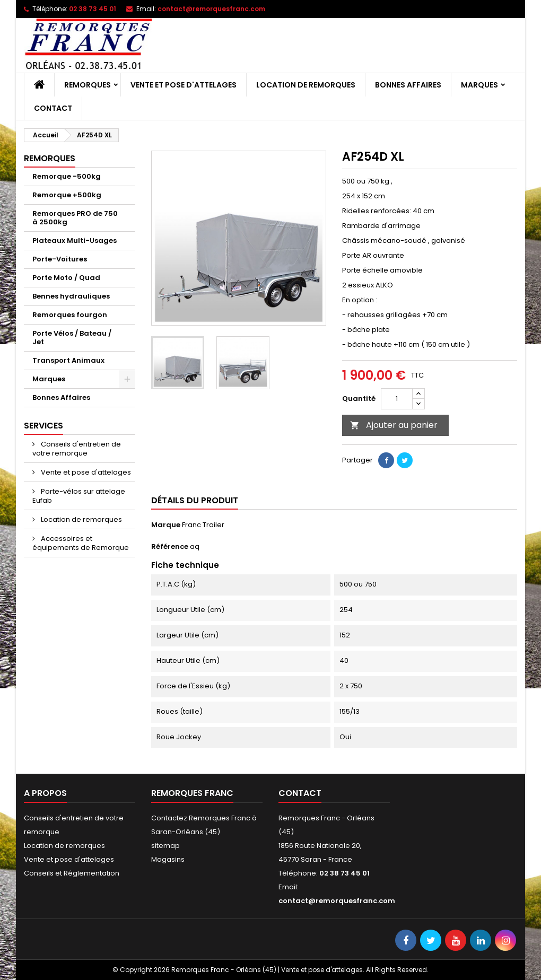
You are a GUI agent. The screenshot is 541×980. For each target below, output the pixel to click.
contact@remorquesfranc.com (211, 9)
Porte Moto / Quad (66, 278)
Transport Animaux (68, 360)
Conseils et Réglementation (72, 873)
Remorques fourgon (70, 315)
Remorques (88, 85)
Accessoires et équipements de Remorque (81, 543)
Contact (53, 108)
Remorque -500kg (67, 176)
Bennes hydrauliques (71, 296)
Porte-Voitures (60, 259)
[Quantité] (397, 399)
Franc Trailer (203, 525)
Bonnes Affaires (408, 85)
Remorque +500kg (67, 195)
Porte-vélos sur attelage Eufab (79, 496)
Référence (170, 547)
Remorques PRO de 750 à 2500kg (75, 218)
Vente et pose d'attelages (184, 85)
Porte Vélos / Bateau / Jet (72, 338)
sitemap (165, 846)
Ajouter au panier (394, 425)
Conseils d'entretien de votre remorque (77, 449)
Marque (166, 525)
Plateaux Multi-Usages (75, 240)
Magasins (168, 859)
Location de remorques (306, 85)
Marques (479, 85)
